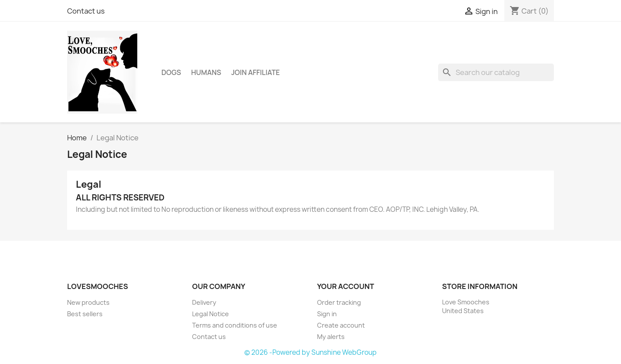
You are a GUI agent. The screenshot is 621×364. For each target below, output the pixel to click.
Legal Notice (211, 314)
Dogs (171, 72)
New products (88, 302)
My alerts (331, 337)
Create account (341, 325)
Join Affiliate (255, 72)
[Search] (496, 72)
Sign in (327, 314)
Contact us (86, 11)
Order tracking (339, 302)
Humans (206, 72)
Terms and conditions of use (235, 325)
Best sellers (85, 314)
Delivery (204, 302)
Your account (346, 286)
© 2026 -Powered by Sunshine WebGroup (310, 352)
